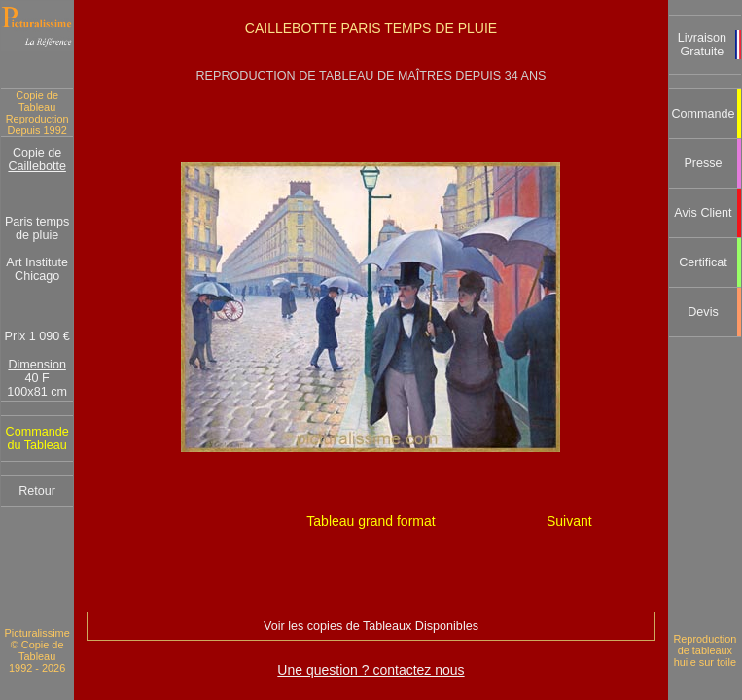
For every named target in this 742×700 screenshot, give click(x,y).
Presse (703, 163)
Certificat (703, 262)
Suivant (569, 521)
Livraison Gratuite (702, 45)
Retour (37, 491)
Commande (703, 114)
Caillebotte (37, 166)
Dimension (37, 365)
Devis (703, 312)
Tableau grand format (371, 521)
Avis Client (703, 213)
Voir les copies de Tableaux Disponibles (371, 626)
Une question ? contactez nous (371, 670)
